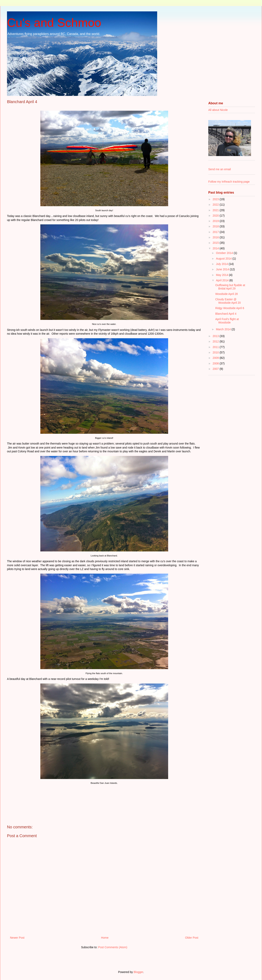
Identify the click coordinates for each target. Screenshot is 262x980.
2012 (216, 341)
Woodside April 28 (227, 294)
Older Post (192, 938)
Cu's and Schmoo (54, 23)
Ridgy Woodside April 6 (230, 308)
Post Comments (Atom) (113, 947)
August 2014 (224, 259)
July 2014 (222, 264)
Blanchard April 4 (226, 314)
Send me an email (220, 169)
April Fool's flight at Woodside (227, 321)
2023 (216, 199)
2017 (216, 232)
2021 (216, 210)
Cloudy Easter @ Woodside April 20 (228, 301)
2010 (216, 352)
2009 (216, 358)
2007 (216, 369)
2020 (216, 216)
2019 (216, 221)
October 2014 (225, 253)
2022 (216, 205)
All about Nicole (218, 110)
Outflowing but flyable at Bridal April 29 (230, 287)
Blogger (138, 972)
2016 (216, 237)
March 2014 (224, 329)
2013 (216, 336)
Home (105, 938)
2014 (216, 248)
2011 (216, 347)
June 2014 (223, 269)
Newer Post (17, 938)
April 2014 (223, 280)
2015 (216, 243)
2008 (216, 363)
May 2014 (222, 275)
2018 (216, 226)
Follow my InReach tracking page (229, 182)
